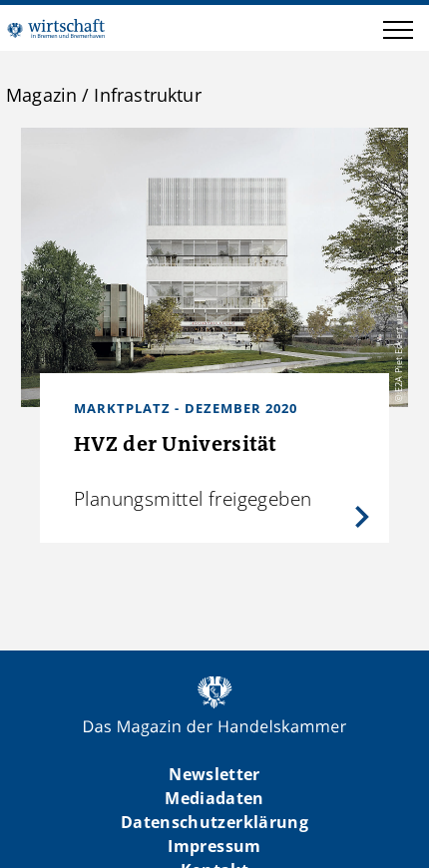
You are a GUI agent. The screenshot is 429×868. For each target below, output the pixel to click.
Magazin (41, 95)
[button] (398, 33)
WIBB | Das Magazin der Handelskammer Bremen (56, 28)
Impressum (214, 846)
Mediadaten (214, 798)
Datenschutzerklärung (214, 822)
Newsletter (214, 774)
